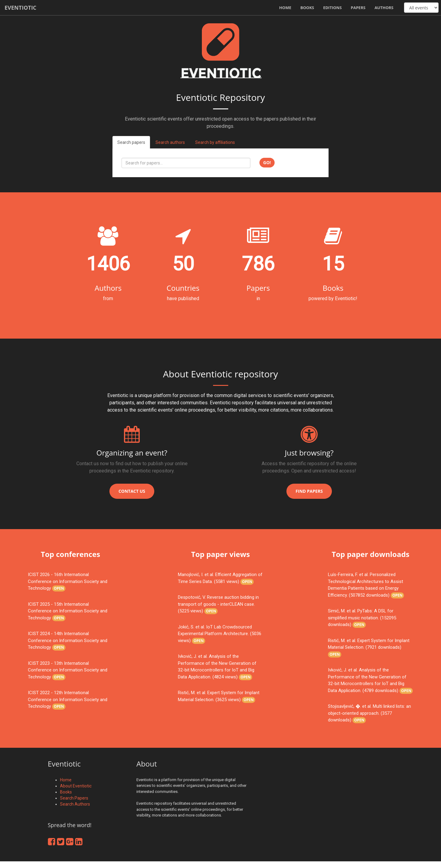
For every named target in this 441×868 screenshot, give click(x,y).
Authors (384, 8)
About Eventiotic (76, 786)
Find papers (309, 491)
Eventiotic (20, 8)
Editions (332, 8)
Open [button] (59, 588)
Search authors (170, 142)
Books (307, 8)
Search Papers (74, 798)
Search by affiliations (215, 142)
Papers (358, 8)
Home (285, 8)
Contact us (132, 491)
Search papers (131, 142)
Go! (267, 162)
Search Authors (75, 804)
